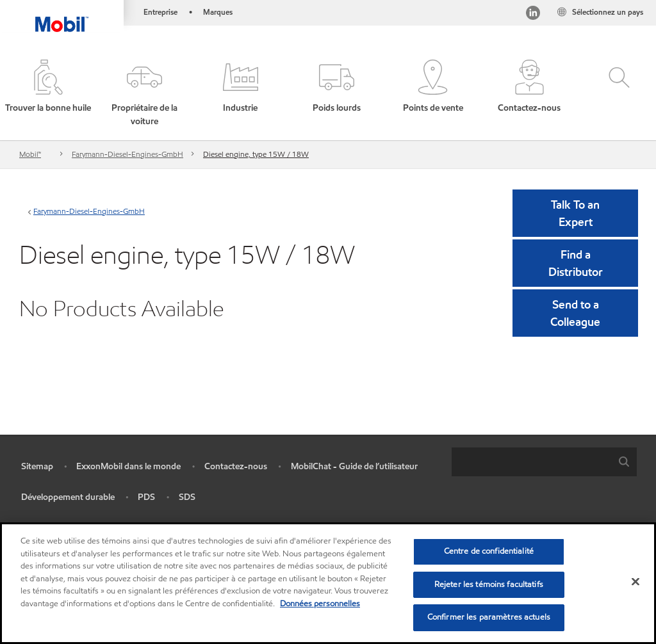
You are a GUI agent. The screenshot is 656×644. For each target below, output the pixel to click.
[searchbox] (531, 462)
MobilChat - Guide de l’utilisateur (354, 466)
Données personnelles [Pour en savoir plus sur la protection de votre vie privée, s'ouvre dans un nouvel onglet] (320, 604)
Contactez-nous (236, 466)
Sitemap (37, 466)
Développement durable (68, 497)
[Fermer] (635, 582)
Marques (218, 12)
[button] (144, 94)
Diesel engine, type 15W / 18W (256, 154)
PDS (146, 497)
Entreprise (160, 12)
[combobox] (544, 462)
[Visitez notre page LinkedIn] (533, 14)
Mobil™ (30, 154)
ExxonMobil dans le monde (128, 466)
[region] (328, 583)
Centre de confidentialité (489, 551)
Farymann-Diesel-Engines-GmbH (127, 154)
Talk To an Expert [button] (575, 213)
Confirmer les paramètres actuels (489, 617)
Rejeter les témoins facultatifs (489, 584)
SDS (187, 497)
